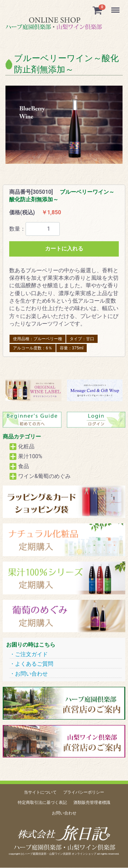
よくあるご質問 (34, 664)
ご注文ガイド (31, 654)
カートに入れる (64, 249)
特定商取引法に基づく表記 (42, 803)
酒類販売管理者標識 (92, 803)
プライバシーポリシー (84, 792)
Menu (116, 7)
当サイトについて (40, 792)
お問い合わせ (31, 674)
